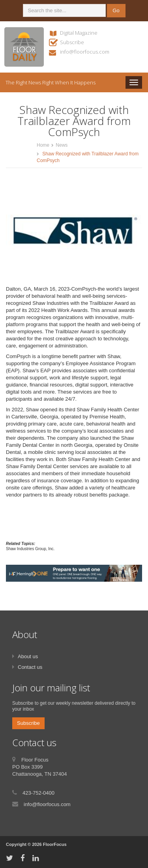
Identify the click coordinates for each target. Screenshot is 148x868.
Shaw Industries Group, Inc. (30, 549)
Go (116, 10)
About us (28, 656)
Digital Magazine (79, 33)
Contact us (30, 667)
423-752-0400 (38, 793)
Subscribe (72, 42)
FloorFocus (55, 844)
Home (43, 145)
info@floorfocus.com (85, 52)
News (62, 145)
